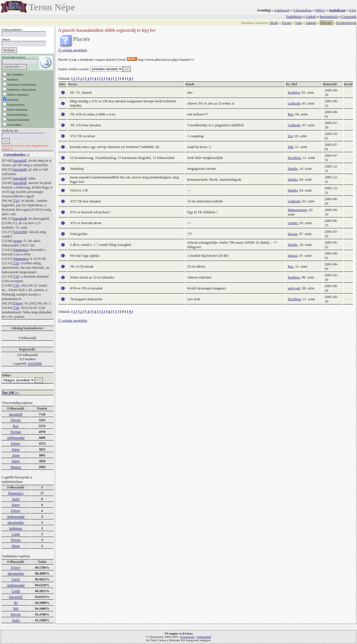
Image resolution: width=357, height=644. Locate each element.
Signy (16, 461)
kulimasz (16, 528)
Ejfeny (18, 303)
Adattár (311, 23)
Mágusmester (298, 210)
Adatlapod (282, 10)
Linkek (311, 17)
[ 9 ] (130, 78)
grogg (18, 241)
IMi (16, 608)
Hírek (274, 23)
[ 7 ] (116, 78)
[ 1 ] (74, 78)
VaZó (16, 499)
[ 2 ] (81, 78)
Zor (290, 136)
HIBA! (320, 10)
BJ (16, 603)
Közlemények (346, 23)
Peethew (294, 92)
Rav (16, 426)
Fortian (16, 432)
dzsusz (293, 234)
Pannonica (21, 250)
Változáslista (302, 10)
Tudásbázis (294, 17)
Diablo (293, 169)
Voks (298, 23)
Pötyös (16, 420)
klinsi (16, 546)
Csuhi (16, 534)
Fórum (287, 23)
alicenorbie (16, 522)
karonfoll (20, 160)
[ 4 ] (95, 78)
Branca (16, 467)
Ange (16, 455)
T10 (16, 201)
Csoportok (349, 17)
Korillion (295, 158)
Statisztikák (204, 637)
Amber (293, 223)
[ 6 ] (109, 78)
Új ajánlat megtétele (73, 50)
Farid (16, 579)
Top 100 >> (10, 392)
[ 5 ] (102, 78)
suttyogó (294, 288)
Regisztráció (329, 17)
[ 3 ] (88, 78)
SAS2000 (20, 232)
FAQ (353, 10)
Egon (16, 449)
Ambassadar (16, 438)
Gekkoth (294, 103)
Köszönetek (187, 637)
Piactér (326, 23)
